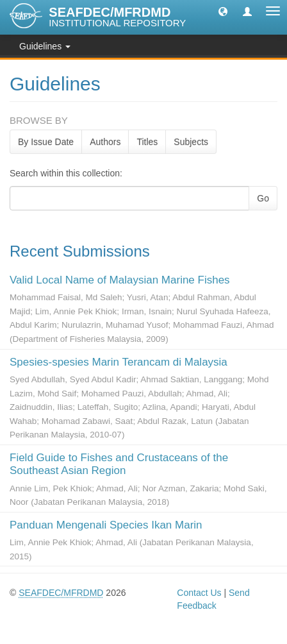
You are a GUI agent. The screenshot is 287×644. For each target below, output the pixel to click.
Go (263, 198)
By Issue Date (46, 142)
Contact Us (199, 593)
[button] (223, 11)
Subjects (191, 142)
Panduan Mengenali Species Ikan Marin (106, 525)
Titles (147, 142)
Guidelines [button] (45, 46)
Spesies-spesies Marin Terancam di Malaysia (119, 362)
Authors (105, 142)
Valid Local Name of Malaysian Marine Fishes (120, 280)
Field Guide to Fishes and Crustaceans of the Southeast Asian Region (119, 464)
